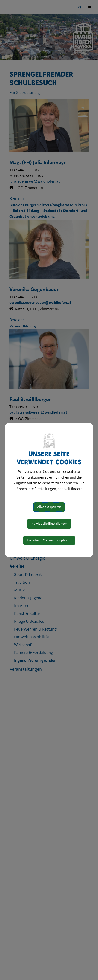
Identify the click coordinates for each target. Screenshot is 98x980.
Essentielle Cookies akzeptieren (49, 540)
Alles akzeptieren (49, 507)
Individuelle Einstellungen (49, 524)
